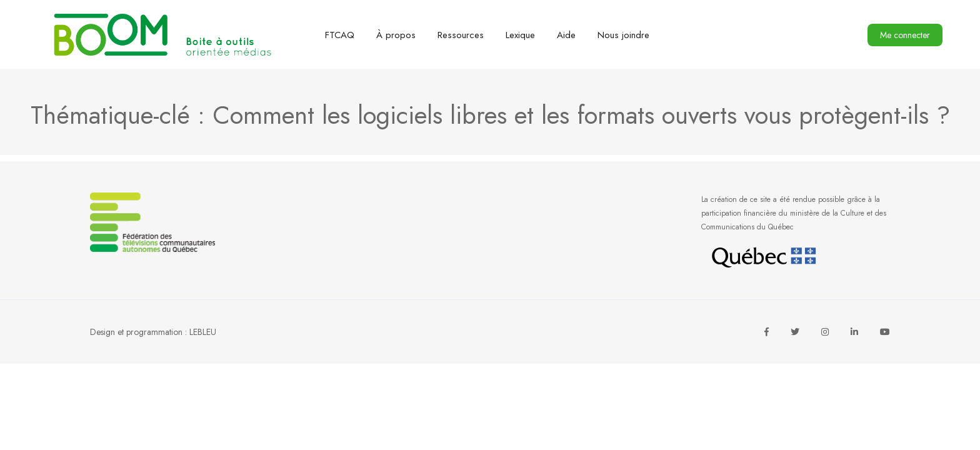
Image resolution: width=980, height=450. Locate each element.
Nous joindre (623, 35)
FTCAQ (340, 35)
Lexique (520, 35)
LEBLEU (203, 332)
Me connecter (905, 35)
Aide (566, 35)
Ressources (461, 35)
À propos (396, 35)
